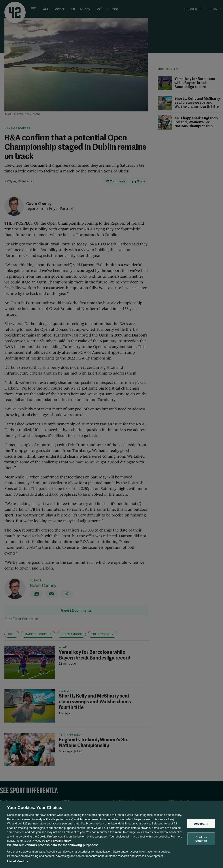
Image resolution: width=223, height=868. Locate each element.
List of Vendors (18, 861)
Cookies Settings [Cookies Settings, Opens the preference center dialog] (201, 839)
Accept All (201, 823)
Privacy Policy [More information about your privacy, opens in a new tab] (61, 841)
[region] (111, 834)
